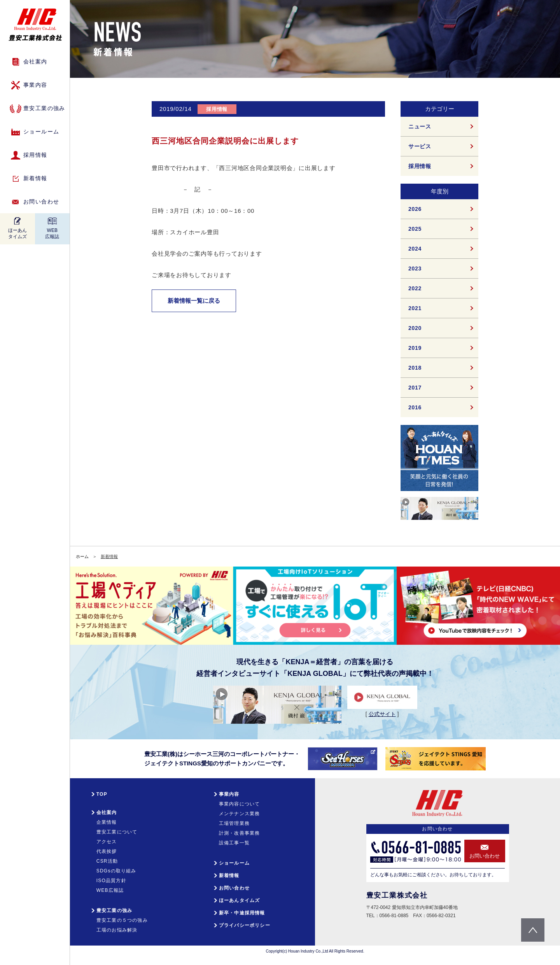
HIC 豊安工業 (35, 25)
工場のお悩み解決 (117, 930)
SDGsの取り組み (116, 871)
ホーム (82, 556)
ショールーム (41, 132)
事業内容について (240, 804)
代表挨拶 (107, 851)
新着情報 (35, 178)
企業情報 (107, 822)
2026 (415, 209)
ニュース (420, 126)
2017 (415, 388)
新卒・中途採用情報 (242, 913)
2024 (415, 249)
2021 (415, 308)
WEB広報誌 (52, 233)
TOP (102, 794)
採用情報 (35, 155)
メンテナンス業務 (240, 814)
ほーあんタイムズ (17, 233)
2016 (415, 407)
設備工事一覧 (234, 843)
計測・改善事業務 (240, 833)
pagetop (533, 930)
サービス (420, 146)
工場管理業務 (234, 823)
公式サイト (382, 714)
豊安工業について (117, 832)
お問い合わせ (41, 202)
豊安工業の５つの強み (122, 920)
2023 (415, 268)
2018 (415, 368)
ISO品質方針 (111, 881)
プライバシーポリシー (245, 925)
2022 (415, 288)
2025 (415, 229)
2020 (415, 328)
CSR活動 (107, 861)
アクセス (107, 842)
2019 (415, 348)
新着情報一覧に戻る (194, 301)
